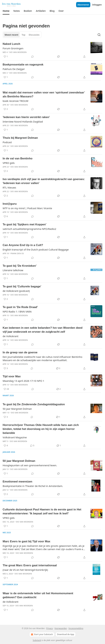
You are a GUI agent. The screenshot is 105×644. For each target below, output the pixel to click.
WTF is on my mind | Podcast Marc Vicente (27, 208)
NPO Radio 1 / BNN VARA (17, 312)
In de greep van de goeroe (20, 352)
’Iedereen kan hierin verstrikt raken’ (26, 117)
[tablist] (22, 35)
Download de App (66, 634)
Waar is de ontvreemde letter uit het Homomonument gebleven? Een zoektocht (38, 595)
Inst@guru (10, 204)
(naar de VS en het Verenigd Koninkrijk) (25, 570)
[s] (96, 380)
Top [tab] (24, 35)
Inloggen (97, 5)
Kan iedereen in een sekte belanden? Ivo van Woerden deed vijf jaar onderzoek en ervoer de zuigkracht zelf (43, 330)
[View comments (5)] (32, 446)
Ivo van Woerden (18, 52)
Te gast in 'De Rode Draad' (20, 307)
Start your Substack (41, 634)
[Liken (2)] (6, 109)
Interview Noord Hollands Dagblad (23, 122)
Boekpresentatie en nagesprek (23, 65)
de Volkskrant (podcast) (16, 291)
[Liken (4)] (6, 446)
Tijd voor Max (12, 376)
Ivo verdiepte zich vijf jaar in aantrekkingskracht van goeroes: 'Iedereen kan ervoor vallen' (44, 181)
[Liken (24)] (6, 389)
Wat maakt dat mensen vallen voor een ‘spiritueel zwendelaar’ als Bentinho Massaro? (44, 94)
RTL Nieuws (9, 187)
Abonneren (83, 5)
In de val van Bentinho (17, 158)
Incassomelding (76, 628)
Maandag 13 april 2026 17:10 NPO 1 (23, 381)
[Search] (99, 35)
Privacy (50, 628)
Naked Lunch (11, 44)
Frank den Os (17, 253)
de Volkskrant (10, 336)
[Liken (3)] (6, 368)
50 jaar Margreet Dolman (17, 409)
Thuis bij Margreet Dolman (20, 138)
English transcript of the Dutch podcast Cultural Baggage (36, 249)
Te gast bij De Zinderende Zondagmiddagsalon (34, 404)
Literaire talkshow (13, 270)
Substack (37, 640)
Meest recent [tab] (11, 35)
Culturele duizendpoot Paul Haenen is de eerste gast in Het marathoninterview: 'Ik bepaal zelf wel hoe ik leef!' (42, 511)
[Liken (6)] (6, 216)
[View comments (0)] (33, 57)
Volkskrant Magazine (15, 437)
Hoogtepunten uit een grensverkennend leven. (30, 465)
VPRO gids (9, 163)
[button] (6, 11)
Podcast (7, 142)
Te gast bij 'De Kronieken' (20, 266)
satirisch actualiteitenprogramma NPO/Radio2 (29, 229)
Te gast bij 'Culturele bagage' (22, 286)
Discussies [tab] (34, 35)
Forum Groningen (13, 48)
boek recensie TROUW (16, 101)
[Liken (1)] (6, 57)
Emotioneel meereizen (17, 482)
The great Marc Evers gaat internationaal (30, 565)
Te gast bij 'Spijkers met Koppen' (25, 224)
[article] (52, 50)
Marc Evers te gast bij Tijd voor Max (26, 541)
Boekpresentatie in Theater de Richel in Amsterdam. (33, 486)
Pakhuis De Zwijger (14, 69)
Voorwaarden (61, 628)
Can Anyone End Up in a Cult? (23, 245)
